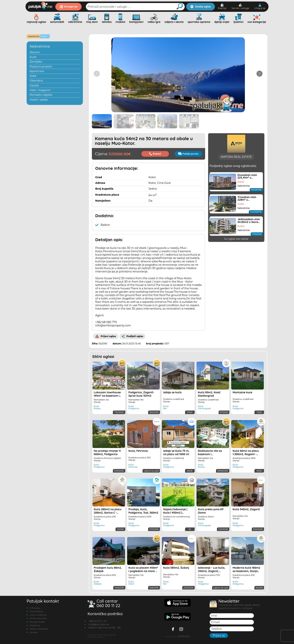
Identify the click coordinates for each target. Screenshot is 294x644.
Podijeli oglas (133, 336)
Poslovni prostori (41, 67)
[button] (259, 74)
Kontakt (34, 632)
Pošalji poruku (188, 154)
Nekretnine (40, 46)
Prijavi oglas (106, 336)
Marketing (35, 625)
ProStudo (184, 636)
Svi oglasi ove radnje (236, 289)
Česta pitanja (36, 611)
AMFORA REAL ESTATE (236, 207)
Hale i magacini (40, 90)
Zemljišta (36, 62)
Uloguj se (260, 6)
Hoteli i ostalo (39, 100)
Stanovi (35, 52)
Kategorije (69, 7)
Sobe (33, 76)
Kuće (33, 57)
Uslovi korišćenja (38, 615)
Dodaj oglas (201, 7)
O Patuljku (35, 608)
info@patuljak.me (99, 624)
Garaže (34, 85)
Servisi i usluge (240, 7)
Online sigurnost (38, 618)
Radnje (222, 6)
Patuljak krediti (37, 622)
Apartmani (37, 71)
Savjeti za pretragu (39, 629)
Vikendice (36, 81)
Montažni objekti (41, 95)
